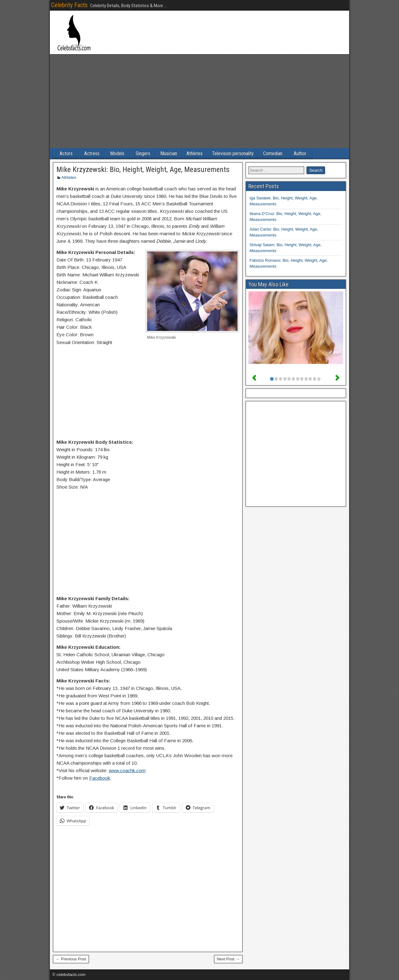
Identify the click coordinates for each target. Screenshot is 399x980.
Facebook (100, 778)
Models (117, 153)
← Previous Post (71, 959)
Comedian (273, 153)
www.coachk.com (127, 770)
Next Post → (228, 959)
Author (300, 153)
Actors (66, 153)
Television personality (233, 153)
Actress (92, 153)
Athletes (195, 153)
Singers (143, 153)
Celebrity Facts (69, 5)
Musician (169, 153)
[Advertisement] (199, 101)
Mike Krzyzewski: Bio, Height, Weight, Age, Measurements (143, 170)
